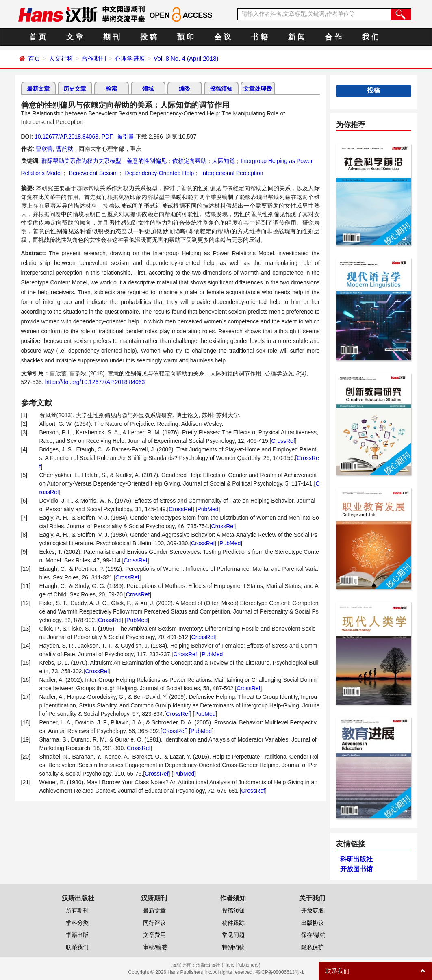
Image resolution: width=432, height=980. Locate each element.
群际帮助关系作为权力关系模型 (81, 161)
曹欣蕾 (44, 149)
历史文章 (75, 89)
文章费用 (154, 935)
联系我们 (77, 947)
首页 (34, 58)
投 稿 (149, 37)
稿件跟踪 (233, 923)
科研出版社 (356, 859)
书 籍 (259, 37)
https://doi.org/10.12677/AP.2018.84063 (95, 382)
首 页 (38, 37)
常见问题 (233, 935)
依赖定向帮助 (189, 161)
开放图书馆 (356, 869)
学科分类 (77, 923)
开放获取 (313, 911)
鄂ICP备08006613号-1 (280, 972)
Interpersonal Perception (231, 173)
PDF (107, 137)
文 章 (75, 37)
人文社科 (61, 58)
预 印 (186, 37)
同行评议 (154, 923)
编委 (185, 89)
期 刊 (112, 37)
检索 (111, 89)
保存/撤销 (313, 935)
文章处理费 (258, 89)
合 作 (333, 37)
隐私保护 (313, 947)
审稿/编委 (155, 947)
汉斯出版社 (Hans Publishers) (228, 965)
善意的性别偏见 (147, 161)
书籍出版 (77, 935)
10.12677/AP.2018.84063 (66, 137)
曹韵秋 (65, 149)
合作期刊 (94, 58)
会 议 (223, 37)
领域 (148, 89)
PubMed (208, 509)
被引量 (126, 137)
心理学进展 (130, 58)
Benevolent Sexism (93, 173)
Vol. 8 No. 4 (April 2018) (186, 58)
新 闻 (296, 37)
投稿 (373, 90)
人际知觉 (224, 161)
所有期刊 (77, 911)
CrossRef (283, 441)
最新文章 (38, 89)
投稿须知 (221, 89)
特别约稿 (233, 947)
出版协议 (313, 923)
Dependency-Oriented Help (159, 173)
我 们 (370, 37)
